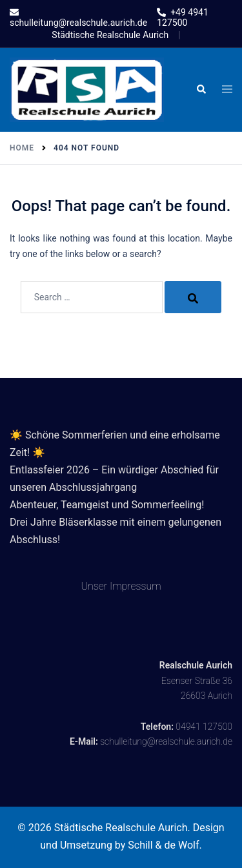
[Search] (193, 297)
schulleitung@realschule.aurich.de (166, 741)
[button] (201, 90)
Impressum (136, 586)
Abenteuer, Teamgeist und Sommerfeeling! (107, 505)
